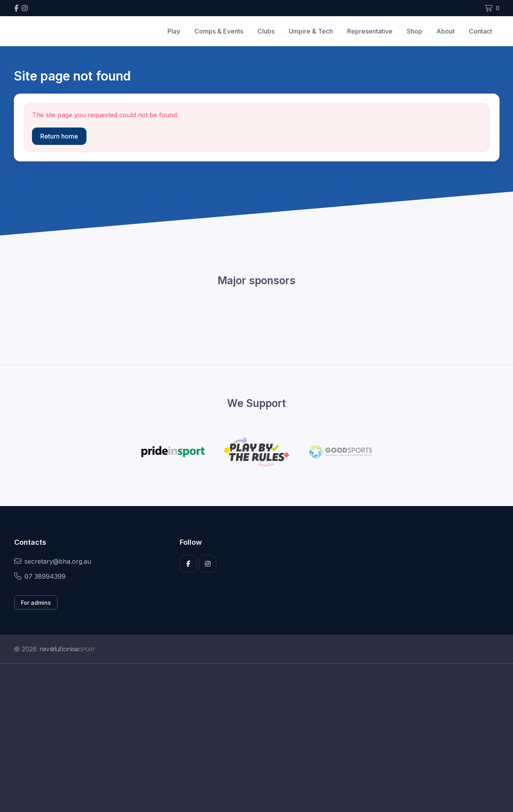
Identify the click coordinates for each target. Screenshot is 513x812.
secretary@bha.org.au (53, 561)
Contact (480, 31)
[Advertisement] (251, 738)
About (445, 31)
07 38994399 (40, 576)
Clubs (266, 31)
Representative (370, 31)
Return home (59, 136)
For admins (36, 603)
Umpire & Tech (311, 31)
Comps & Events (219, 31)
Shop (414, 31)
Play (174, 31)
